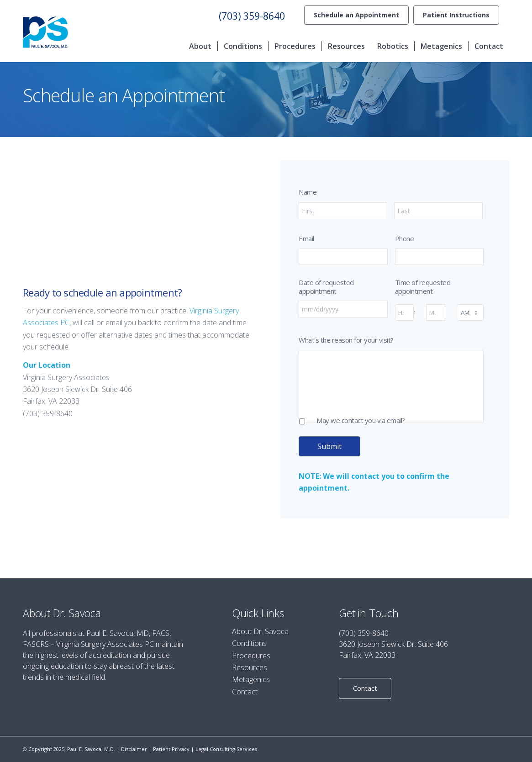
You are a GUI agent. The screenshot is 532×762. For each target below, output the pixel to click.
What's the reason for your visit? (346, 340)
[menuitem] (356, 15)
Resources (250, 667)
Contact (245, 692)
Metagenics (251, 679)
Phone (405, 239)
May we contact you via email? (361, 421)
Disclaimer (134, 749)
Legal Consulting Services (226, 749)
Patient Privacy (171, 749)
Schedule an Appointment (356, 15)
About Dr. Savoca (260, 631)
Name (308, 192)
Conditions (249, 643)
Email (306, 239)
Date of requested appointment (326, 287)
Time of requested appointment (423, 287)
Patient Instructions (456, 15)
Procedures (251, 656)
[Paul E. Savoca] (45, 32)
